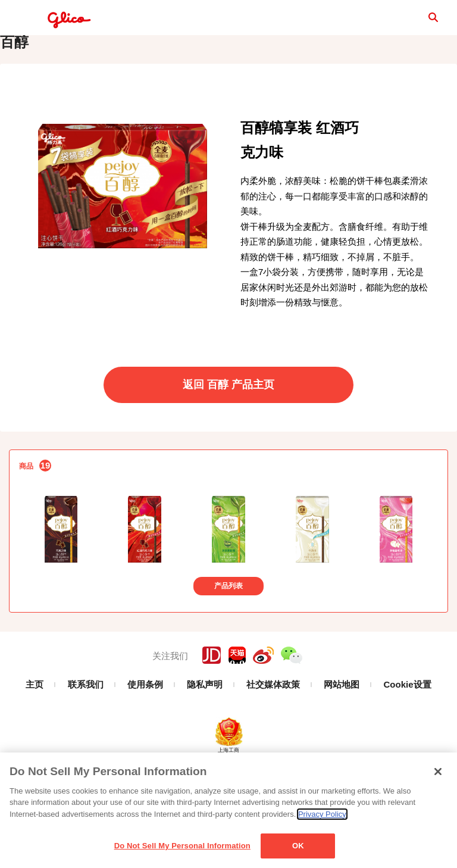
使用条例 (145, 721)
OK (298, 846)
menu (21, 21)
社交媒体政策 (273, 721)
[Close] (438, 772)
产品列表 (228, 622)
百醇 (14, 78)
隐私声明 (205, 721)
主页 (35, 721)
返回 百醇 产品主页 (228, 421)
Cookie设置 (408, 721)
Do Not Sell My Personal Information (182, 846)
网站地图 (342, 721)
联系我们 (86, 721)
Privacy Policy (322, 814)
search (421, 21)
